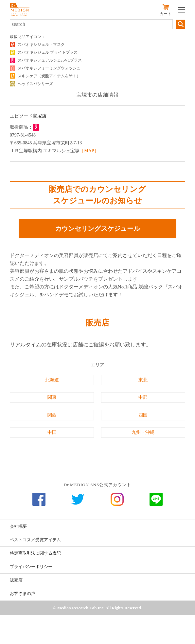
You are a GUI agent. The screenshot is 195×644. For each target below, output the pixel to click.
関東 (52, 397)
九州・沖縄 (143, 432)
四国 (143, 415)
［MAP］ (89, 151)
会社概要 (18, 526)
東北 (143, 380)
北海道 (52, 380)
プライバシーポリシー (31, 567)
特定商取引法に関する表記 (35, 553)
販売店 (16, 580)
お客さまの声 (23, 593)
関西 (52, 415)
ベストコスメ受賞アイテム (35, 540)
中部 (143, 397)
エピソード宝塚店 (28, 116)
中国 (52, 432)
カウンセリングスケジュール (97, 229)
